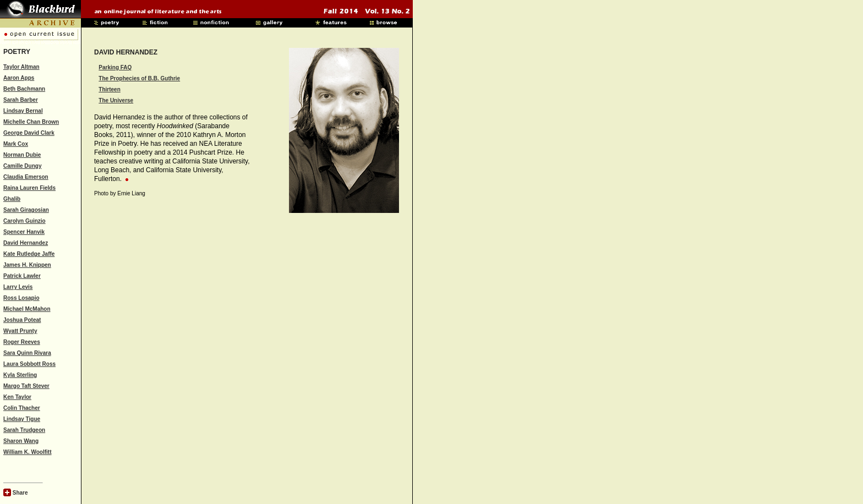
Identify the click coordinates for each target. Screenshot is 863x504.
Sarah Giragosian (26, 210)
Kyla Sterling (20, 375)
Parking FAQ (115, 67)
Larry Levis (18, 287)
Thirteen (109, 89)
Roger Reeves (22, 342)
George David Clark (29, 133)
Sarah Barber (21, 100)
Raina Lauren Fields (29, 188)
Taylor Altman (21, 67)
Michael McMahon (27, 309)
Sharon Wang (21, 441)
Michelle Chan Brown (31, 122)
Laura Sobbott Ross (29, 364)
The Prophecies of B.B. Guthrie (139, 78)
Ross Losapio (21, 298)
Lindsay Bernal (23, 111)
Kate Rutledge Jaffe (29, 254)
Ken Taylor (17, 397)
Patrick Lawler (22, 276)
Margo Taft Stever (26, 386)
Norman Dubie (22, 155)
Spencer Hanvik (24, 232)
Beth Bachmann (24, 89)
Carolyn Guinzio (24, 221)
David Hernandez (26, 243)
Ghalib (12, 199)
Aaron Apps (19, 78)
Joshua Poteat (22, 320)
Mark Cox (16, 144)
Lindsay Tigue (22, 419)
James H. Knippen (27, 265)
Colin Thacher (22, 408)
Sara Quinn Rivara (27, 353)
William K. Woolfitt (28, 452)
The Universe (116, 100)
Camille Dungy (22, 166)
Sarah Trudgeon (24, 430)
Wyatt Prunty (20, 331)
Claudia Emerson (26, 177)
